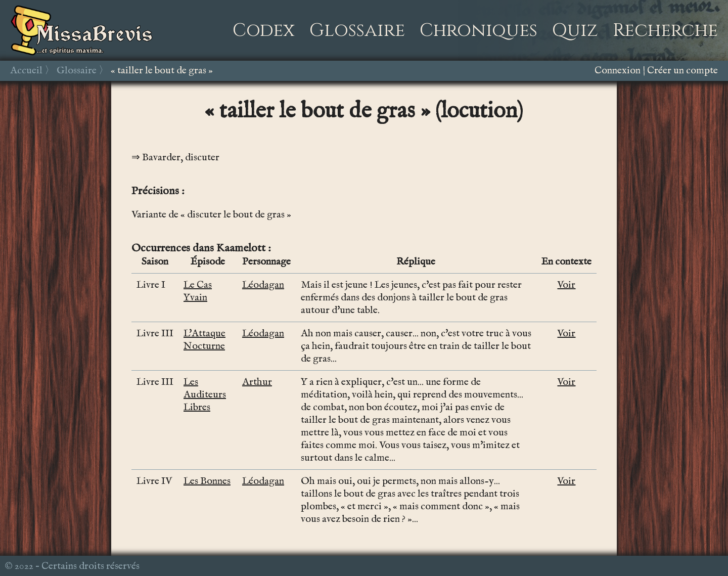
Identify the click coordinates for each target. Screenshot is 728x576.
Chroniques (479, 30)
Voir (566, 285)
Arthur (257, 382)
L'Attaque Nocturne (204, 340)
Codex (264, 30)
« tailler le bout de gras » (162, 71)
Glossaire (357, 30)
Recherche (665, 30)
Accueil (26, 71)
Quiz (575, 30)
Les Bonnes (207, 481)
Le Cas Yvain (198, 291)
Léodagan (263, 285)
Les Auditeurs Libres (205, 395)
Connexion (618, 71)
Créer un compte (682, 71)
